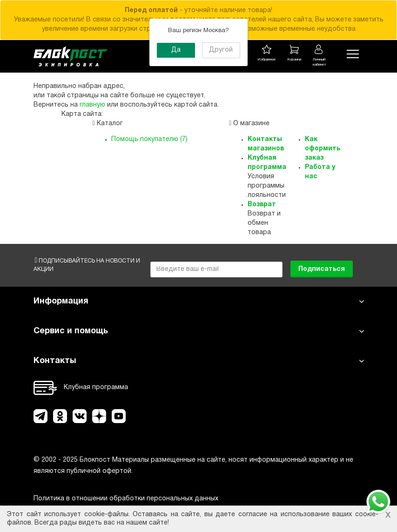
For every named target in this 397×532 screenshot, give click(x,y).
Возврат (262, 205)
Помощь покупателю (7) (149, 139)
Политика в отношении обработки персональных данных (126, 499)
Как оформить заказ (323, 149)
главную (92, 105)
